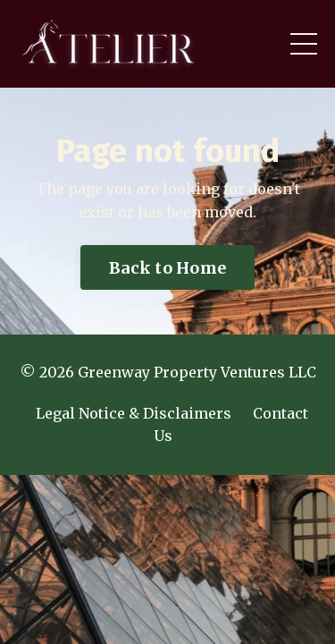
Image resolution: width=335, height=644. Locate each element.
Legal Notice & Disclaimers (134, 413)
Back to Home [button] (167, 268)
